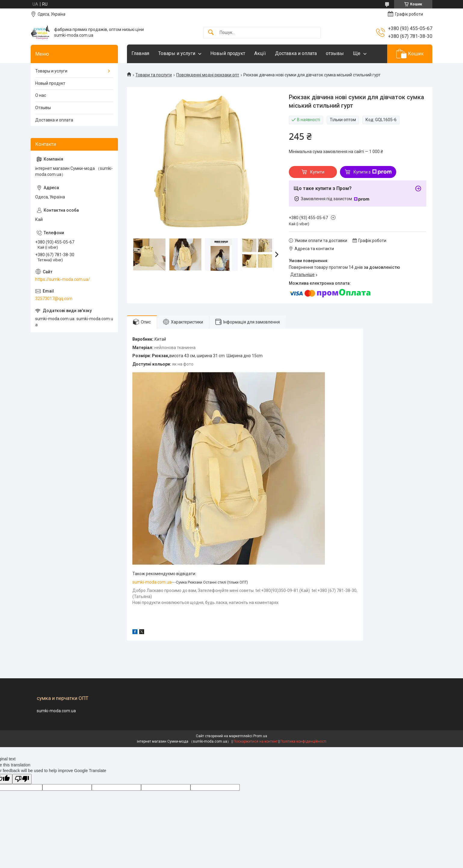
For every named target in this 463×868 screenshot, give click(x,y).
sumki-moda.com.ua (152, 582)
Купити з (373, 172)
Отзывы (43, 108)
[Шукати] (211, 33)
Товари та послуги (154, 75)
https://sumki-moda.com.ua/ (63, 279)
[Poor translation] (22, 779)
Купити (317, 172)
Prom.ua (260, 736)
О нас (41, 95)
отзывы (335, 53)
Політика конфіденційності (303, 741)
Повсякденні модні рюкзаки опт (208, 75)
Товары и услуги (177, 53)
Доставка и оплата (296, 53)
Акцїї (260, 53)
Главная (140, 53)
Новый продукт (228, 53)
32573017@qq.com (54, 299)
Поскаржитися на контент (256, 741)
